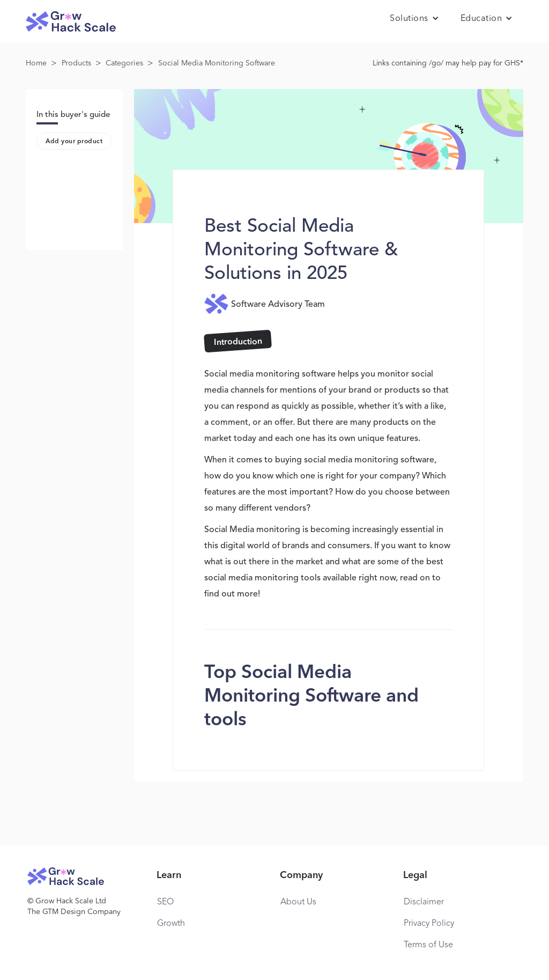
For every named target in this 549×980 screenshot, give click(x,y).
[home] (71, 22)
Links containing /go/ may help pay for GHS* (448, 63)
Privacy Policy (429, 924)
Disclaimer (424, 902)
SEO (165, 902)
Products (76, 63)
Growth (171, 924)
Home (36, 63)
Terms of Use (428, 945)
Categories (124, 63)
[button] (414, 19)
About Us (298, 902)
